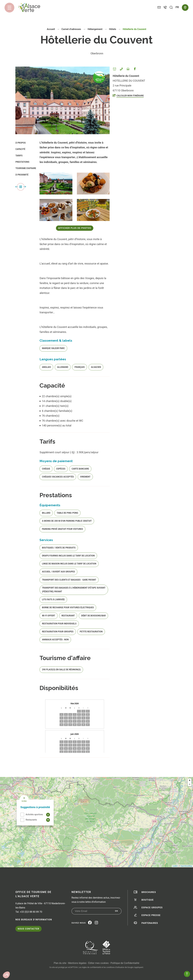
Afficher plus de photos (75, 228)
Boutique (148, 900)
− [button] (190, 784)
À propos (21, 143)
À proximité (22, 175)
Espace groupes (152, 908)
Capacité (20, 149)
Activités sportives (34, 814)
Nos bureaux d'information (34, 920)
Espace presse (151, 915)
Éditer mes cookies (98, 963)
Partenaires (150, 923)
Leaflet (175, 866)
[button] (6, 975)
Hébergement (95, 29)
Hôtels (113, 29)
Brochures (149, 892)
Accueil (51, 29)
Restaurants (31, 820)
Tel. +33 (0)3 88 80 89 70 (29, 912)
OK (117, 911)
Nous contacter (28, 929)
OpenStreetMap (186, 866)
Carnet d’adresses (72, 29)
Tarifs (19, 156)
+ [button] (190, 780)
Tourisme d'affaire (26, 168)
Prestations (22, 162)
